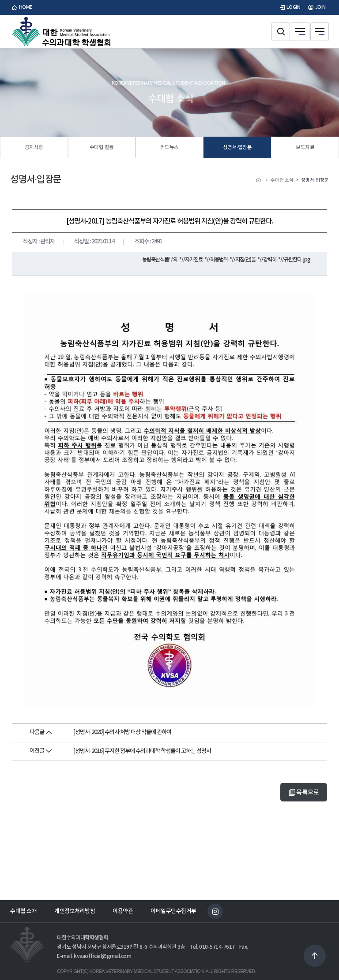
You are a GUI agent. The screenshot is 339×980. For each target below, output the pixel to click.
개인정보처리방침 (75, 911)
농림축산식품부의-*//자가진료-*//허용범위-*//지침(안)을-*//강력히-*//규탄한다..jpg (226, 260)
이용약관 (123, 911)
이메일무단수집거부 (173, 911)
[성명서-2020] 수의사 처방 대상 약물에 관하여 (122, 732)
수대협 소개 (23, 911)
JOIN (316, 7)
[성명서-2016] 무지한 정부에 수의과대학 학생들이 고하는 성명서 (142, 751)
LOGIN (289, 7)
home (21, 7)
